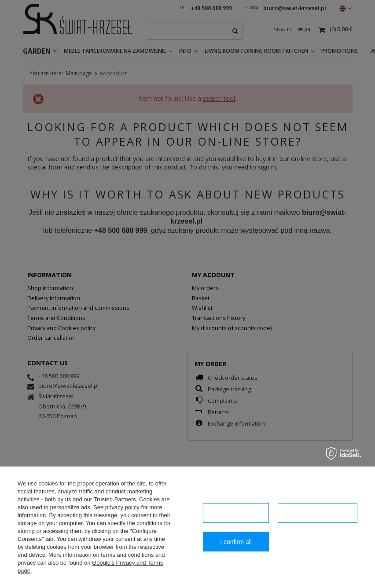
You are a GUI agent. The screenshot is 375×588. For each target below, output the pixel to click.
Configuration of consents (318, 513)
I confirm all (236, 542)
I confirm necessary (236, 513)
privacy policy (122, 507)
